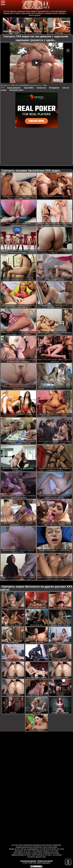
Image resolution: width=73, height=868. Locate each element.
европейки (29, 88)
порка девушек (14, 88)
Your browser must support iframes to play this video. (36, 63)
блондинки (54, 88)
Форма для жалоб (45, 861)
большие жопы (16, 90)
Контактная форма (28, 861)
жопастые (41, 88)
